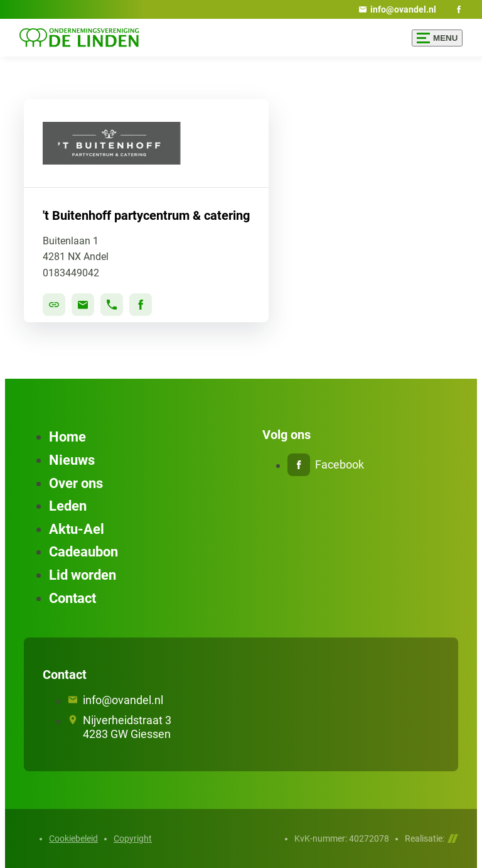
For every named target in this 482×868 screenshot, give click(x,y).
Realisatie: (431, 838)
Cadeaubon (83, 552)
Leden (68, 506)
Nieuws (72, 460)
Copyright (133, 838)
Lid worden (83, 575)
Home (67, 437)
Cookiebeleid (73, 838)
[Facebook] (459, 9)
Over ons (76, 483)
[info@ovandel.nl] (398, 9)
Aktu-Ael (77, 529)
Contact (72, 598)
